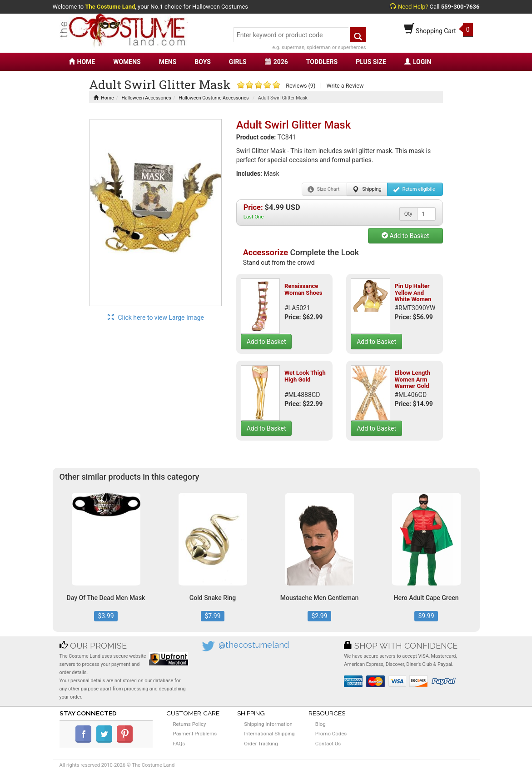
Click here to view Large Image (156, 318)
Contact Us (328, 744)
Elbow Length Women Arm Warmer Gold (412, 379)
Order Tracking (261, 744)
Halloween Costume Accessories (214, 98)
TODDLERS (322, 62)
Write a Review (345, 86)
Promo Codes (331, 734)
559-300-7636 (460, 7)
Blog (321, 724)
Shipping (367, 189)
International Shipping (269, 734)
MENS (168, 62)
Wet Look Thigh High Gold (305, 376)
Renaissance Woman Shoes (303, 289)
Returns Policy (190, 724)
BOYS (202, 62)
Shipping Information (268, 724)
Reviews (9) (301, 86)
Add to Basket (405, 236)
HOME (82, 62)
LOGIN (418, 62)
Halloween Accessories (147, 98)
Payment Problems (195, 734)
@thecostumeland (254, 645)
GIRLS (238, 62)
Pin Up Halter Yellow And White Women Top (413, 296)
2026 (276, 62)
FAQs (179, 744)
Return (414, 189)
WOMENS (127, 62)
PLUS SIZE (371, 62)
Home (104, 98)
